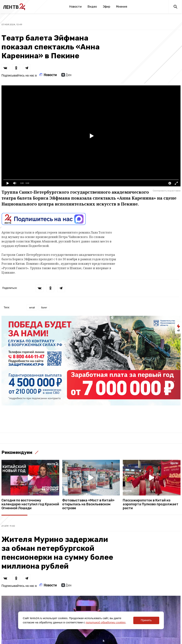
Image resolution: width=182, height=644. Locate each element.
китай (32, 308)
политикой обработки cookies (106, 622)
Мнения (122, 7)
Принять (146, 620)
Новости (75, 7)
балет (44, 308)
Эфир (106, 7)
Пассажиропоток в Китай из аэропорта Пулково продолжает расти (151, 504)
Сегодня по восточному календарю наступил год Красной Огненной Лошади (30, 504)
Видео (92, 7)
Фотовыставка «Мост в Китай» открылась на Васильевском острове (88, 504)
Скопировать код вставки (167, 191)
